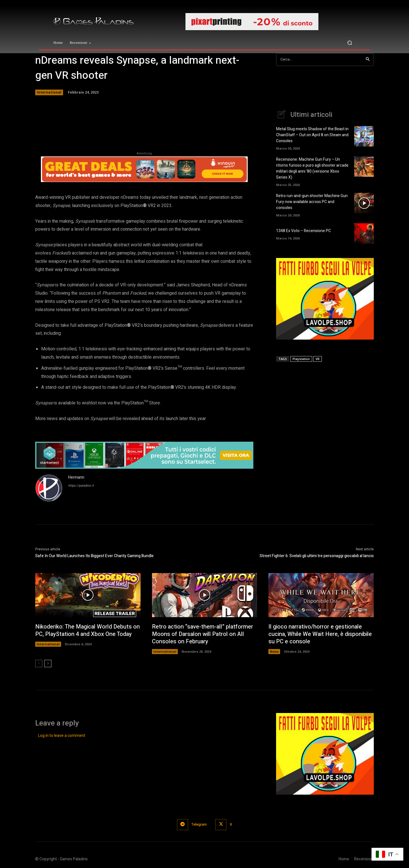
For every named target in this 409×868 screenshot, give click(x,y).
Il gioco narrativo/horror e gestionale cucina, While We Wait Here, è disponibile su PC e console (320, 634)
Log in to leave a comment (62, 735)
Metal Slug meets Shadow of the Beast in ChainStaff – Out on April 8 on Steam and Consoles (312, 135)
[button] (349, 43)
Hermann (76, 477)
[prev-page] (39, 664)
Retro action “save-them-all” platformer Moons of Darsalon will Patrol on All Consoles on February (203, 634)
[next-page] (48, 664)
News (274, 651)
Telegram (199, 824)
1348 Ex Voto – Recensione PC (303, 231)
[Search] (368, 60)
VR (318, 359)
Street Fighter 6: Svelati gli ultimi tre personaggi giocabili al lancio (317, 556)
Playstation (301, 359)
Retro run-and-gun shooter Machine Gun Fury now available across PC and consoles (312, 202)
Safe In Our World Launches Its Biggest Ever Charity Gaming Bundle (94, 556)
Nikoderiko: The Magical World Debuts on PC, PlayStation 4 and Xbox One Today (87, 630)
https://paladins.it (81, 486)
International (49, 92)
